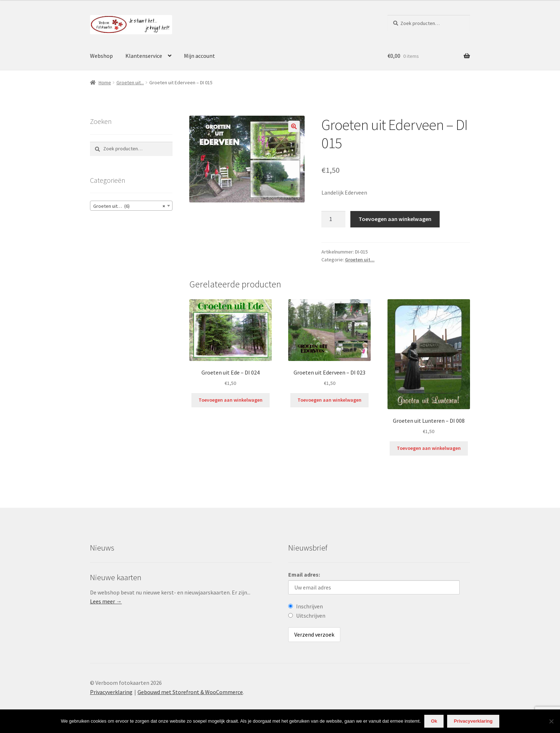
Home (105, 82)
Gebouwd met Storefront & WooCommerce (190, 692)
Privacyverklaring (111, 692)
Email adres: (304, 574)
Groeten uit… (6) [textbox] (129, 206)
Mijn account (199, 56)
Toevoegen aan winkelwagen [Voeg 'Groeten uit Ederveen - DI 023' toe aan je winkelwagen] (329, 400)
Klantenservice (144, 56)
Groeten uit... (130, 82)
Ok (434, 721)
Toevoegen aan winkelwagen (395, 219)
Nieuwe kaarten (116, 577)
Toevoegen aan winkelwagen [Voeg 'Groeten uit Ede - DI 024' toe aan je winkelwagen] (231, 400)
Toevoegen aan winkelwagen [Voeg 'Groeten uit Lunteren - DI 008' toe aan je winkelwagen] (429, 448)
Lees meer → (106, 601)
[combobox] (131, 206)
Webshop (101, 56)
